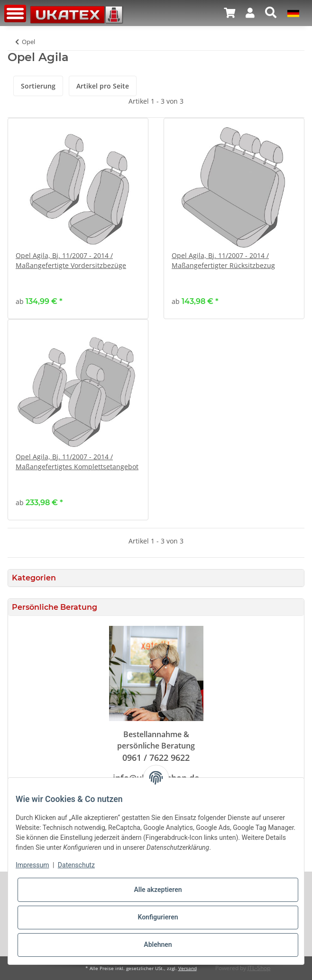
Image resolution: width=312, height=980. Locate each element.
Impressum (32, 865)
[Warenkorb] (229, 13)
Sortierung (38, 86)
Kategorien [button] (34, 578)
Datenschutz (76, 865)
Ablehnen (158, 944)
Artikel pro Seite (103, 86)
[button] (250, 13)
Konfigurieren (158, 917)
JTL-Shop (259, 968)
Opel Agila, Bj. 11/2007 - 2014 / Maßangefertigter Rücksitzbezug (223, 260)
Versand (188, 968)
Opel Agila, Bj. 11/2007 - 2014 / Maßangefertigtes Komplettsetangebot (77, 462)
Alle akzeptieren (158, 890)
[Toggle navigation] (15, 13)
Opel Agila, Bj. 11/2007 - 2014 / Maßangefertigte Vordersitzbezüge (71, 260)
